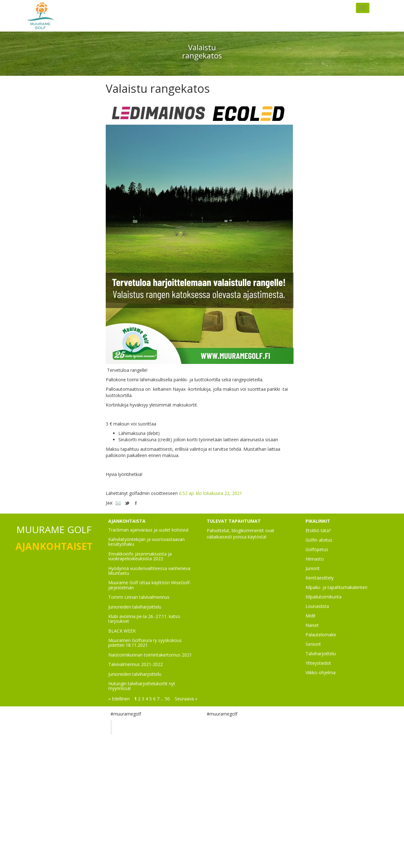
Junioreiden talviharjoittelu (135, 607)
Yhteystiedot (318, 663)
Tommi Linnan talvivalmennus (139, 597)
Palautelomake (321, 635)
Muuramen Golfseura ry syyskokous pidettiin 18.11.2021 (145, 643)
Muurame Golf (137, 727)
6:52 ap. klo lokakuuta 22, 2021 (211, 493)
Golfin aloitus (319, 540)
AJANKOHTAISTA (127, 521)
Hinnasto (315, 559)
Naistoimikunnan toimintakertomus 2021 (150, 655)
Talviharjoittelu (321, 654)
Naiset (312, 625)
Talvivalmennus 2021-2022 (136, 664)
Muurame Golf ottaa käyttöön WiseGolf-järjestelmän (150, 585)
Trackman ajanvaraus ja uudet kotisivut (149, 530)
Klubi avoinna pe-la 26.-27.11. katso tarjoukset (144, 619)
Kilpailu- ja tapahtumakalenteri (336, 587)
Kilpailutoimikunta (324, 597)
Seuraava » (186, 699)
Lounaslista (317, 606)
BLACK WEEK (122, 631)
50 (167, 699)
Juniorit (313, 568)
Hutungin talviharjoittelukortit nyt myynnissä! (142, 686)
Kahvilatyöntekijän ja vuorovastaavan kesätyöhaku (146, 542)
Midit (311, 616)
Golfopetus (317, 549)
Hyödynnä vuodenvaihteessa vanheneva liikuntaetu (149, 571)
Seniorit (313, 644)
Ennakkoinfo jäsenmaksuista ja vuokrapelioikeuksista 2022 (140, 556)
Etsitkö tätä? (318, 530)
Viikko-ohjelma (321, 672)
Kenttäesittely (320, 578)
